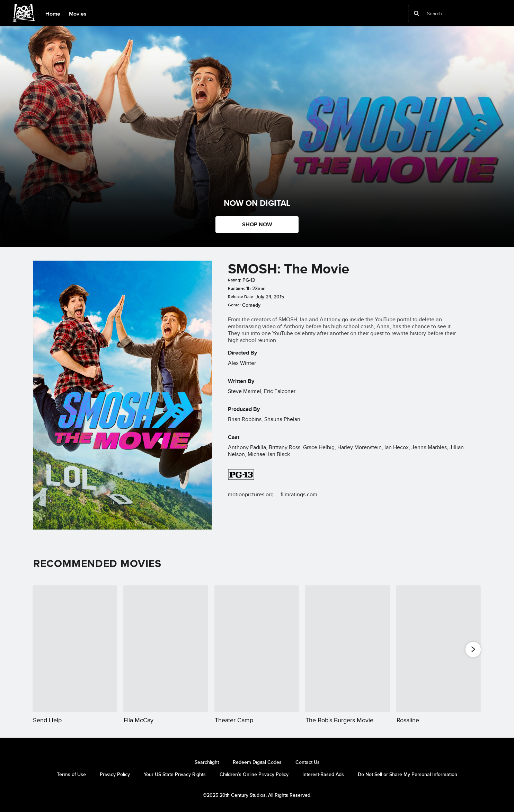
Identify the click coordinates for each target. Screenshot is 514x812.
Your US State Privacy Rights (175, 774)
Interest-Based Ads (323, 774)
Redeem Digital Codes (257, 762)
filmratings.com (299, 494)
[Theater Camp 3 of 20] (257, 649)
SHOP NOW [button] (257, 224)
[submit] (417, 14)
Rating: (234, 280)
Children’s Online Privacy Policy (254, 774)
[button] (473, 649)
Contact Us (308, 762)
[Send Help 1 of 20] (75, 649)
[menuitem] (53, 13)
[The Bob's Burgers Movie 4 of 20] (347, 649)
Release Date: (241, 297)
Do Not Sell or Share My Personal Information (407, 774)
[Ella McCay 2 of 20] (166, 649)
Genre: (234, 305)
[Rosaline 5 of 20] (438, 649)
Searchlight (207, 762)
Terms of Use (71, 774)
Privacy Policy (115, 774)
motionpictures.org (251, 494)
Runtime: (236, 288)
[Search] (450, 14)
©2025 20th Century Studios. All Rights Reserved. (257, 795)
